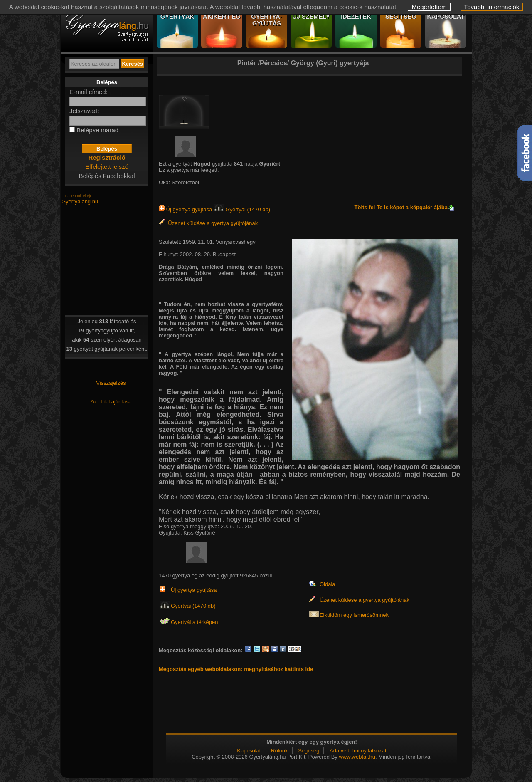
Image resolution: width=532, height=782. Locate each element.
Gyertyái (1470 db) (242, 209)
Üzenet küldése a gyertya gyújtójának (208, 223)
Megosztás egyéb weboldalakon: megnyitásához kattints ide (236, 669)
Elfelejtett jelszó (107, 167)
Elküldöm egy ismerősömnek (354, 615)
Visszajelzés (111, 383)
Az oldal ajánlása (111, 402)
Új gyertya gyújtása (186, 209)
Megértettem (429, 7)
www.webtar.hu (357, 757)
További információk (492, 7)
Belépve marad (97, 130)
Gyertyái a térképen (194, 622)
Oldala (328, 584)
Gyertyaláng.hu (80, 202)
